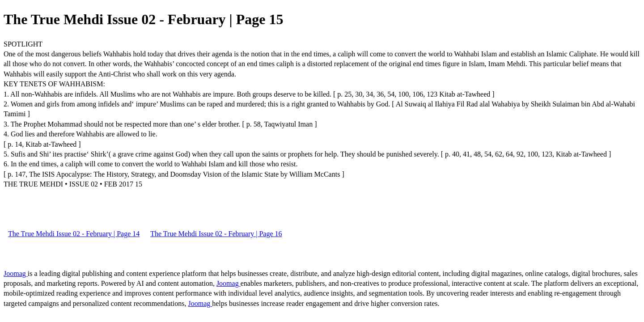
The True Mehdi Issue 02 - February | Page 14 (74, 234)
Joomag (16, 273)
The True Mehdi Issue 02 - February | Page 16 (216, 234)
